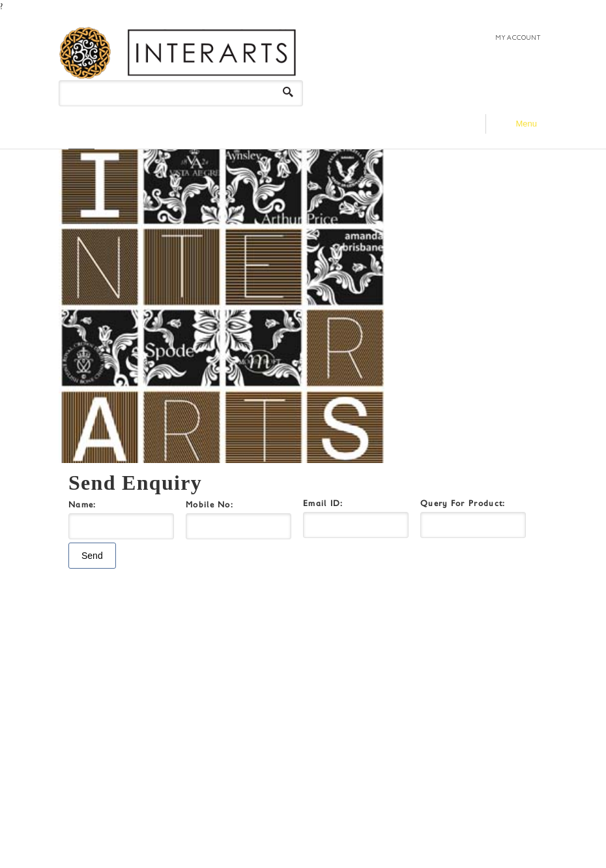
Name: (86, 504)
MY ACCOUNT (518, 37)
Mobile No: (214, 504)
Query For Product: (463, 503)
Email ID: (323, 503)
